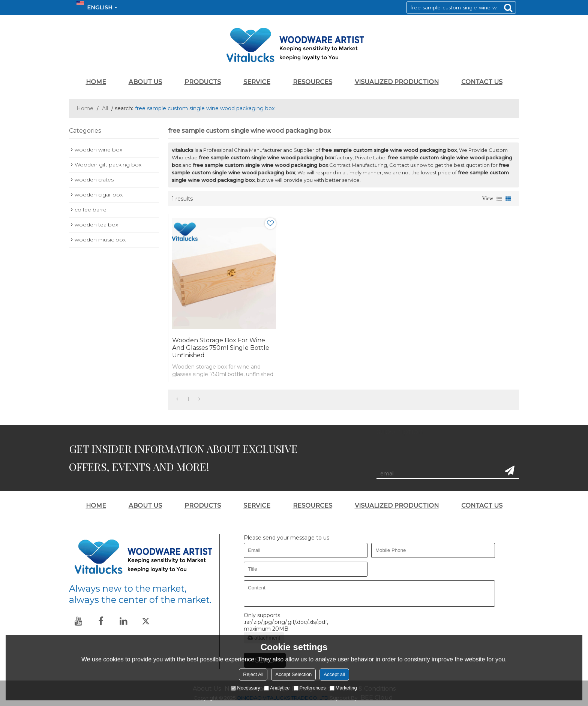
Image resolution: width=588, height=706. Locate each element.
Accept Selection (293, 674)
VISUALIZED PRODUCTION (397, 82)
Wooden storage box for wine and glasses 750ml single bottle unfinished (221, 348)
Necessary (245, 688)
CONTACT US (482, 82)
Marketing (343, 688)
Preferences (310, 688)
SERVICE (257, 82)
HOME (96, 82)
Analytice (277, 688)
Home (85, 108)
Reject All (253, 674)
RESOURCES (313, 82)
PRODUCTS (203, 82)
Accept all (334, 674)
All (105, 108)
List (499, 199)
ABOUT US (145, 82)
